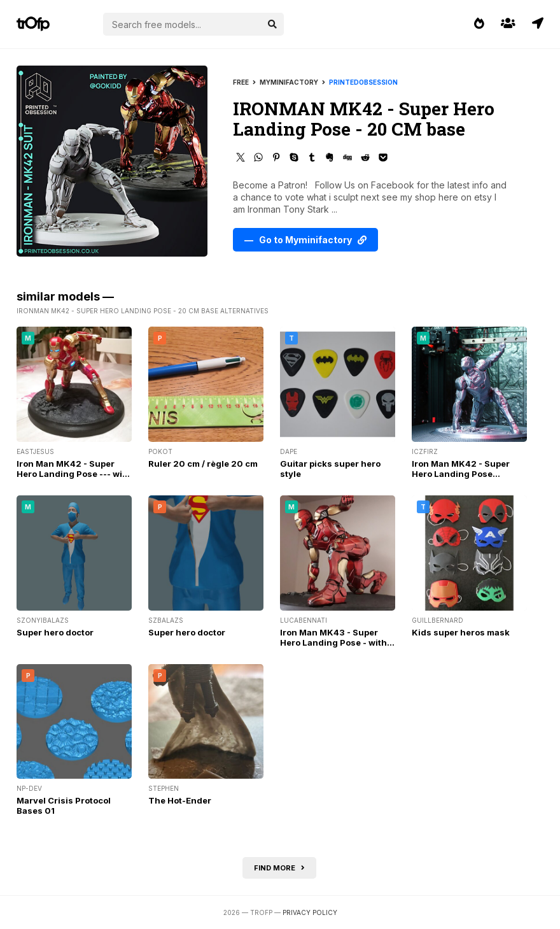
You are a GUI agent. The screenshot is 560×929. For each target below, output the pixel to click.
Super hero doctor (55, 632)
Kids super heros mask (461, 632)
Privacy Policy (310, 912)
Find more (279, 868)
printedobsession (363, 82)
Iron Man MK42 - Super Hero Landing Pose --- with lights (74, 474)
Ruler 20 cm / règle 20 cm (203, 464)
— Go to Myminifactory (305, 240)
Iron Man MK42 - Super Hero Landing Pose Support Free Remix (461, 474)
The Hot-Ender (180, 800)
